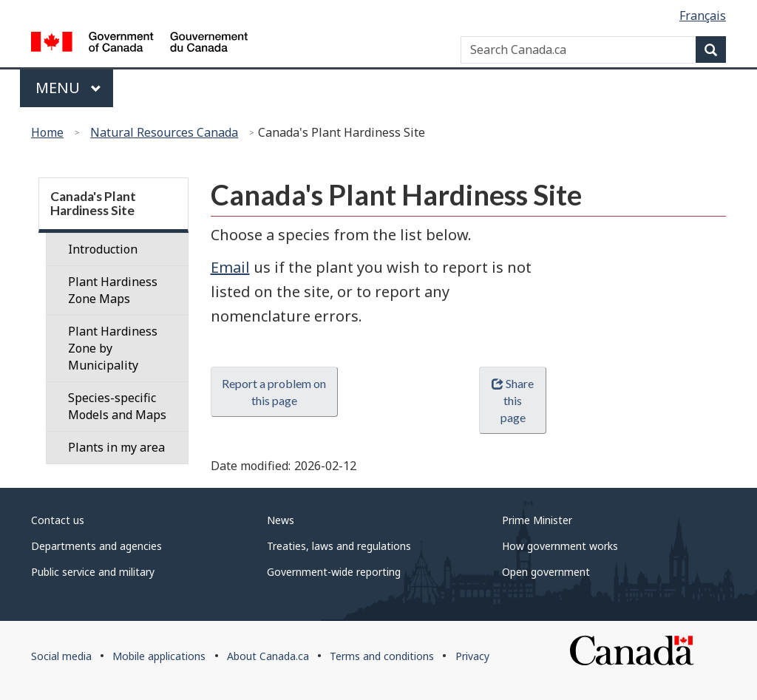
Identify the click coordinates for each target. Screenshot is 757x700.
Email (230, 267)
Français (703, 16)
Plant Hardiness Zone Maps (113, 290)
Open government (546, 572)
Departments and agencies (96, 546)
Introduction (103, 249)
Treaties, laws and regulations (339, 546)
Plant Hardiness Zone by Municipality (113, 348)
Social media (61, 656)
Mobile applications (159, 656)
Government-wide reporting (334, 572)
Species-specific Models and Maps (117, 406)
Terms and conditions (382, 656)
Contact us (58, 520)
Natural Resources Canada (164, 132)
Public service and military (93, 572)
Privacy (472, 656)
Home (47, 132)
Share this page (513, 400)
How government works (560, 546)
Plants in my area (116, 447)
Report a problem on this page (274, 392)
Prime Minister (537, 520)
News (281, 520)
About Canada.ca (268, 656)
